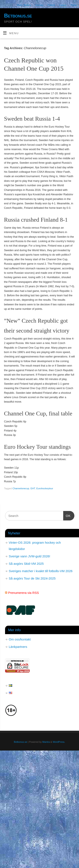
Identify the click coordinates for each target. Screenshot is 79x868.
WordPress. (59, 742)
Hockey (39, 5)
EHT (33, 488)
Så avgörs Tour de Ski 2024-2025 (32, 578)
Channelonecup (21, 488)
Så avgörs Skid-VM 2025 (26, 564)
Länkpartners (18, 647)
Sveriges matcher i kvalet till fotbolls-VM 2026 (41, 571)
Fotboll (51, 5)
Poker (74, 5)
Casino (63, 5)
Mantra (46, 742)
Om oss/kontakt (20, 639)
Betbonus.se (18, 16)
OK (67, 515)
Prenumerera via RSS (24, 593)
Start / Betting (24, 5)
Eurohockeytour (45, 488)
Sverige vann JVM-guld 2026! (30, 556)
